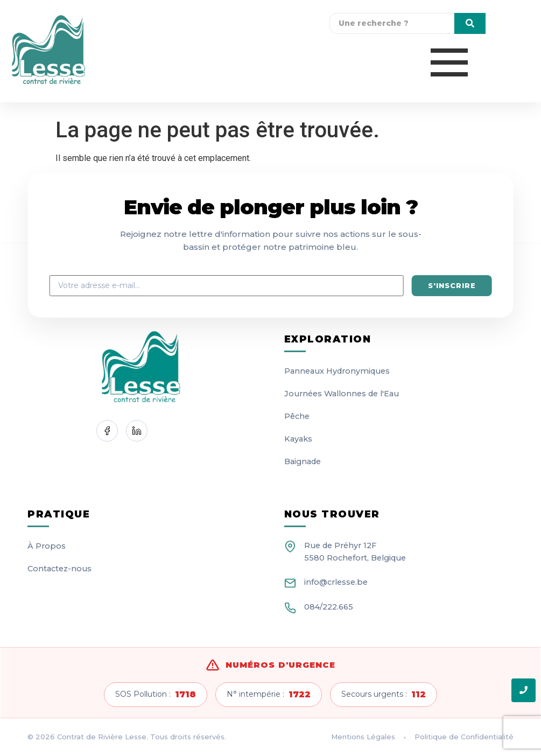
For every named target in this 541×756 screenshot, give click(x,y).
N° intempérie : (269, 695)
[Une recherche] (392, 23)
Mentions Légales (363, 737)
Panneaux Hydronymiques (337, 371)
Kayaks (298, 439)
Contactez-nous (59, 569)
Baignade (303, 461)
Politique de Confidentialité (464, 737)
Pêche (297, 416)
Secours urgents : (384, 695)
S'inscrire (452, 285)
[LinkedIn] (137, 431)
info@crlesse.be (336, 582)
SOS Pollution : (156, 695)
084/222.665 (329, 607)
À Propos (47, 546)
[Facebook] (107, 431)
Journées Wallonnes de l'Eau (342, 394)
